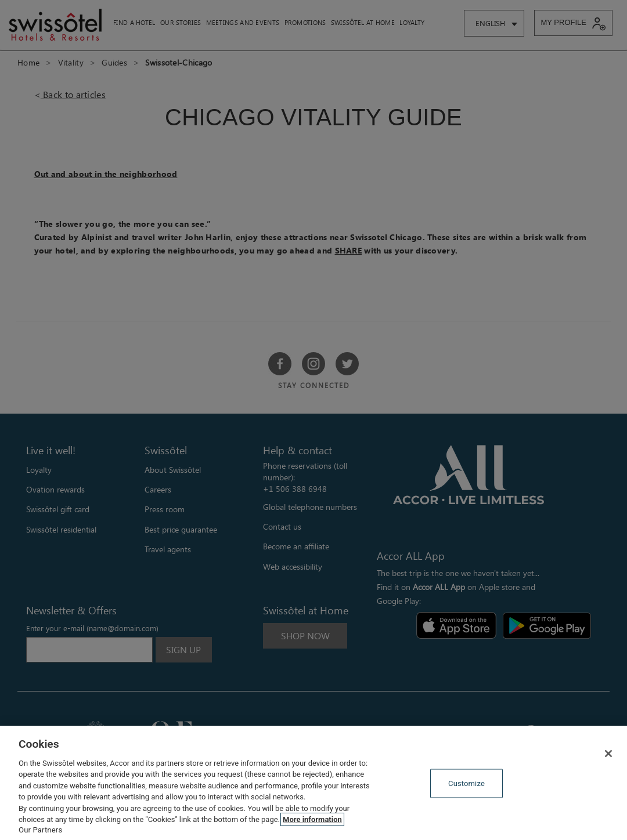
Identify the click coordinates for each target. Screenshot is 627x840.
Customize (466, 783)
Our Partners (40, 830)
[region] (313, 783)
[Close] (608, 754)
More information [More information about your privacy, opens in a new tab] (312, 819)
